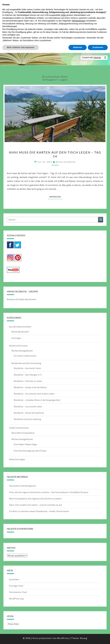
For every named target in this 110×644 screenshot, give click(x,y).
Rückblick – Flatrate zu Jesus (28, 381)
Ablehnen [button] (78, 47)
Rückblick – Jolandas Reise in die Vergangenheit (37, 400)
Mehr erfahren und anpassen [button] (21, 47)
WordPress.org (16, 599)
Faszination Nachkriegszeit (23, 486)
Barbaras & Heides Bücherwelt (22, 299)
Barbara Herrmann (18, 346)
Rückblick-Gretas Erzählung (27, 419)
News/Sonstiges (17, 459)
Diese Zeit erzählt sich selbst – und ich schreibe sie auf (36, 505)
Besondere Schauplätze (23, 433)
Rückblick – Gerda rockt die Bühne (30, 387)
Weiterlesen (56, 197)
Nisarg (84, 638)
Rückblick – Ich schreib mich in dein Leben (34, 394)
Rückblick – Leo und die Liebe (28, 406)
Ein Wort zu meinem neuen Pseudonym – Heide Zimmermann (39, 511)
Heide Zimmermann (19, 428)
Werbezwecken (79, 21)
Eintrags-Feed (16, 586)
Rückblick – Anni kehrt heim (27, 368)
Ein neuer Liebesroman (25, 356)
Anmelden (14, 579)
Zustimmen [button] (98, 47)
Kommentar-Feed (18, 592)
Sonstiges (16, 338)
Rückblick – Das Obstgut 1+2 (28, 375)
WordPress (63, 638)
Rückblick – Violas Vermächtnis (29, 413)
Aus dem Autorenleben (20, 327)
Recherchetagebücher (22, 351)
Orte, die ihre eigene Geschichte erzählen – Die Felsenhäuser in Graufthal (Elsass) (49, 492)
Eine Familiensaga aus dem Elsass (30, 451)
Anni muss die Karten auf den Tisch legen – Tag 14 (55, 154)
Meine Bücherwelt (20, 332)
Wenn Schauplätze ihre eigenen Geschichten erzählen (35, 499)
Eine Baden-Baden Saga (25, 444)
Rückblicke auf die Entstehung (26, 363)
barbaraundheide (66, 162)
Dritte (63, 15)
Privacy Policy (13, 624)
